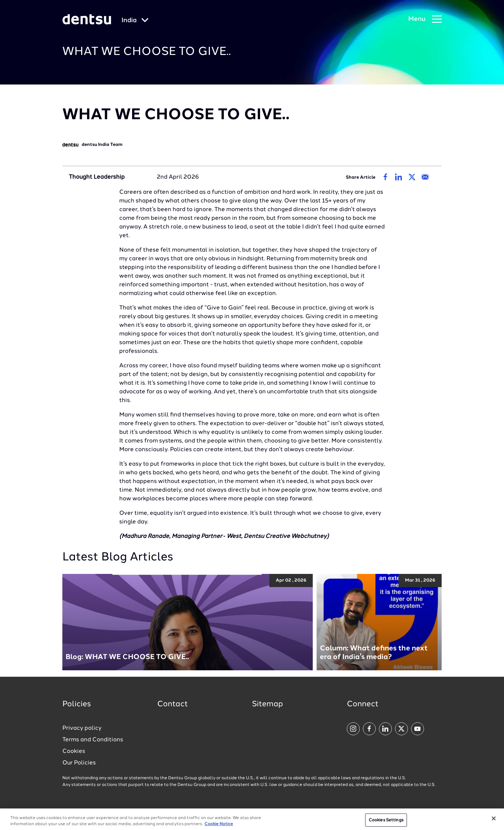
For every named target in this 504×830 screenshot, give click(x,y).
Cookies (74, 751)
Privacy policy (82, 728)
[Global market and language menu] (135, 21)
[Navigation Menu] (425, 19)
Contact (173, 704)
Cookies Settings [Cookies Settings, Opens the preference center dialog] (386, 822)
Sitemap (267, 704)
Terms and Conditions (93, 740)
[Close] (494, 821)
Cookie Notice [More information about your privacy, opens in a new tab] (219, 827)
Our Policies (79, 763)
